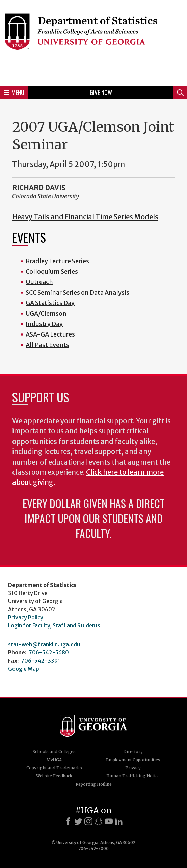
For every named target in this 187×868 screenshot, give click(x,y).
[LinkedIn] (119, 821)
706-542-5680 (49, 652)
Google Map (24, 669)
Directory (133, 752)
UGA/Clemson (46, 313)
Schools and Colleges (54, 752)
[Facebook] (68, 821)
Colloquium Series (52, 271)
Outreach (39, 282)
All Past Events (47, 345)
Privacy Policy (26, 617)
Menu (14, 92)
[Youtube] (109, 821)
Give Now (101, 92)
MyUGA (54, 760)
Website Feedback (54, 776)
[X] (78, 821)
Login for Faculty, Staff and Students (54, 625)
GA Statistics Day (50, 303)
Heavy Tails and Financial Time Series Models (85, 217)
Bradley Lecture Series (57, 261)
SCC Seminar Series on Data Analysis (77, 292)
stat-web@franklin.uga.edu (44, 644)
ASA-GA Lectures (50, 334)
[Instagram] (88, 821)
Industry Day (44, 324)
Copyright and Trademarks (54, 768)
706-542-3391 (41, 661)
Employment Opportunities (133, 760)
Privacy (133, 768)
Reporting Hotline (94, 784)
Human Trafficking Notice (133, 776)
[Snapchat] (99, 821)
